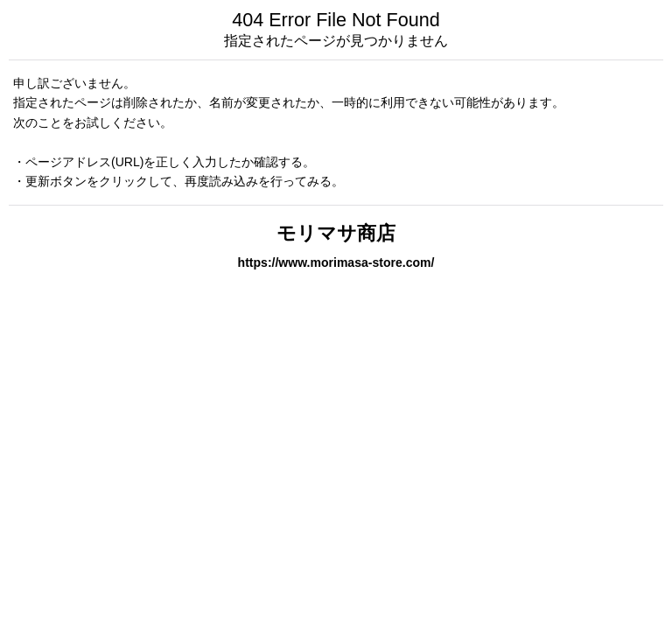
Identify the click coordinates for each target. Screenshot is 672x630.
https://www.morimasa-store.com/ (336, 262)
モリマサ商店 (336, 233)
